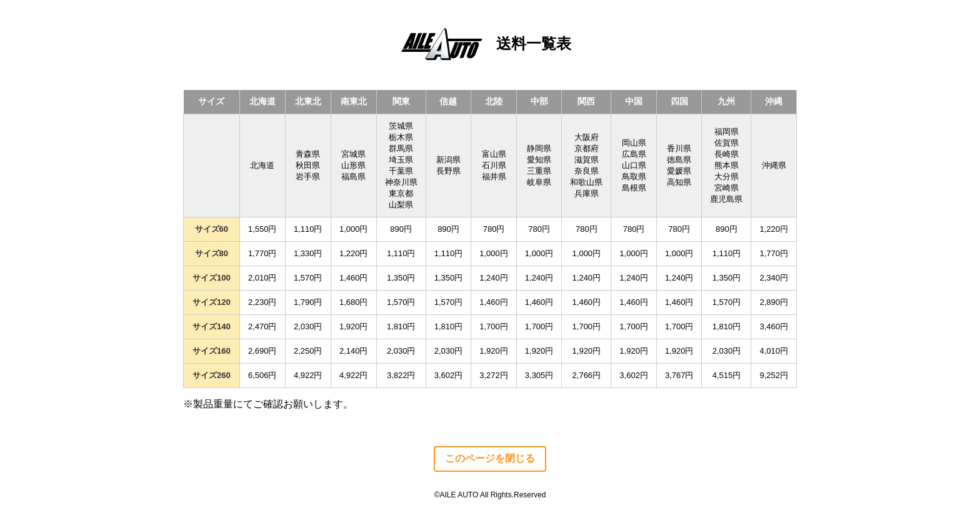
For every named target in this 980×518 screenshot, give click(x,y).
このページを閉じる (490, 458)
